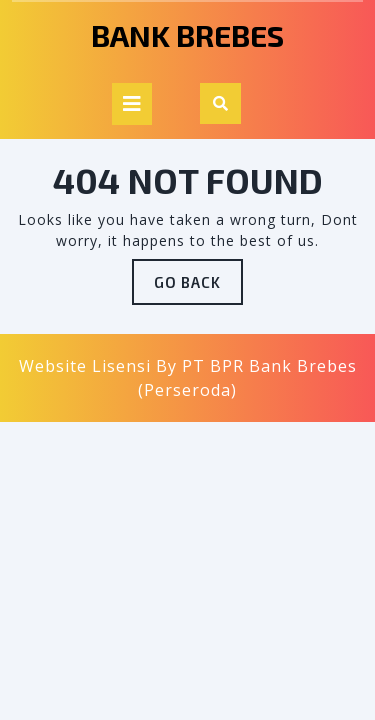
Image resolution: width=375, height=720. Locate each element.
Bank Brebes (187, 35)
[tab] (132, 104)
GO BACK (198, 287)
